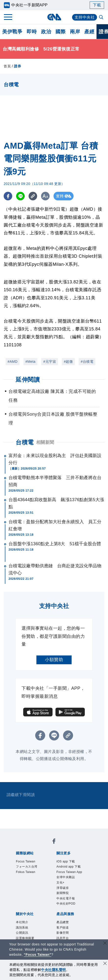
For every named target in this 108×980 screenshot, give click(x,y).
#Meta (30, 362)
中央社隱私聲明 (54, 970)
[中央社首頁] (54, 17)
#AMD (13, 362)
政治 (46, 32)
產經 (89, 32)
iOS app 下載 (66, 861)
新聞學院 (63, 893)
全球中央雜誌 (66, 877)
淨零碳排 (63, 888)
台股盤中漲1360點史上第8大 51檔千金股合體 (55, 544)
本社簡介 (22, 922)
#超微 (68, 362)
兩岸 (75, 32)
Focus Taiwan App (69, 872)
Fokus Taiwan (26, 872)
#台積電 (87, 362)
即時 (32, 32)
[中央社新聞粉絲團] (54, 842)
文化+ (60, 883)
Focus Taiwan (26, 861)
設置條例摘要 (25, 938)
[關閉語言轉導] (105, 944)
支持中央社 (85, 17)
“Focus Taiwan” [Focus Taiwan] (38, 955)
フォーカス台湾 (27, 867)
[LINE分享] (20, 196)
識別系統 (22, 928)
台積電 (25, 442)
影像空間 (63, 933)
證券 (17, 66)
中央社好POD (66, 904)
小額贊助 (54, 660)
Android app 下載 (69, 867)
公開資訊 (22, 933)
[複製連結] (33, 196)
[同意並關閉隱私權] (105, 964)
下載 (97, 5)
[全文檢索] (102, 18)
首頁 (7, 66)
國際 (60, 32)
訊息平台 (63, 938)
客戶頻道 (63, 928)
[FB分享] (8, 196)
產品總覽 (63, 922)
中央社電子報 (66, 898)
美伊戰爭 (12, 32)
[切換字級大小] (45, 196)
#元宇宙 (50, 362)
